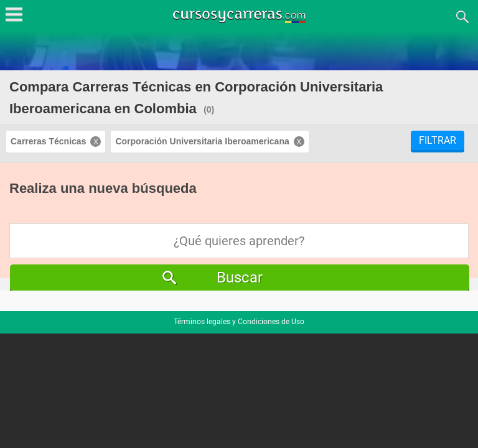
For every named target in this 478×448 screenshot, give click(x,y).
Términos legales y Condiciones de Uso (239, 322)
